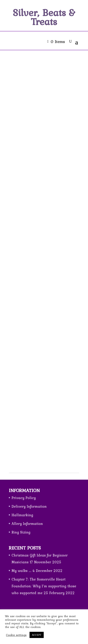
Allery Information (27, 524)
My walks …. (21, 571)
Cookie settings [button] (16, 635)
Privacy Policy (24, 498)
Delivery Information (29, 506)
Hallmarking (22, 515)
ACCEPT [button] (37, 635)
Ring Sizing (21, 532)
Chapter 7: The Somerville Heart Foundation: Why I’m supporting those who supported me (44, 586)
